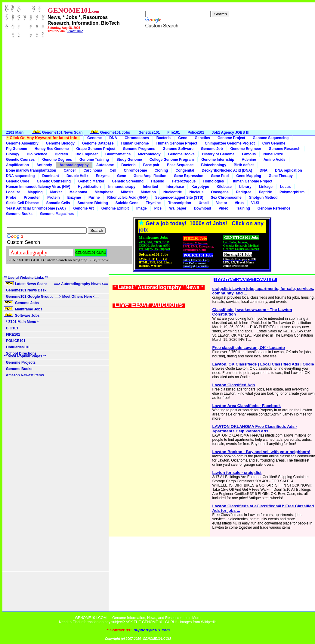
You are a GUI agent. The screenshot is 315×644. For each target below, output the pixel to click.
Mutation (148, 192)
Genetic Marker (91, 181)
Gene (183, 138)
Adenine (249, 160)
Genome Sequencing (271, 138)
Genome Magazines (57, 214)
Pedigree (244, 192)
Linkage (266, 187)
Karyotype (200, 187)
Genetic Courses (20, 160)
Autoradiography (74, 165)
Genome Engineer (246, 149)
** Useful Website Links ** (26, 278)
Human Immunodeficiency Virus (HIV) (38, 187)
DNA (113, 138)
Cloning (161, 170)
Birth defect (244, 165)
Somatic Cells (58, 203)
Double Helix (77, 176)
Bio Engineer (87, 154)
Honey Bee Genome (52, 149)
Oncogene (220, 192)
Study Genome (129, 160)
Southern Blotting (93, 203)
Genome (94, 138)
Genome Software (178, 149)
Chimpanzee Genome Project (230, 143)
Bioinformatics (118, 154)
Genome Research (284, 149)
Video (224, 208)
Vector (222, 203)
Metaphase (104, 192)
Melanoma (78, 192)
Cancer (70, 170)
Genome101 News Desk (25, 290)
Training (243, 208)
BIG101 (11, 328)
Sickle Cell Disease (22, 203)
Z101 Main (15, 132)
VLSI (255, 203)
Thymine (153, 203)
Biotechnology (213, 165)
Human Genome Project (177, 143)
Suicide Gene (127, 203)
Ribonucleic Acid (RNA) (127, 198)
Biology (13, 154)
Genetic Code (18, 181)
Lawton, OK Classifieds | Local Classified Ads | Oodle (263, 364)
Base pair (151, 165)
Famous (249, 154)
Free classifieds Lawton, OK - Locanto (249, 348)
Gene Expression (189, 176)
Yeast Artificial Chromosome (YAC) (36, 208)
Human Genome (135, 143)
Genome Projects (20, 362)
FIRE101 (12, 334)
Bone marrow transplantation (31, 170)
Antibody (44, 165)
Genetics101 (149, 132)
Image (142, 208)
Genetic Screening (128, 181)
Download (202, 208)
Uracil (204, 203)
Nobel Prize (273, 154)
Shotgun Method (263, 198)
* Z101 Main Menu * (21, 322)
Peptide (266, 192)
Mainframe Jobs (24, 309)
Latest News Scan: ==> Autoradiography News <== (56, 284)
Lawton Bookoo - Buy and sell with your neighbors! (261, 452)
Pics (158, 208)
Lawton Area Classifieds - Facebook (247, 406)
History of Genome (218, 154)
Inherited (151, 187)
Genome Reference (274, 208)
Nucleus (196, 192)
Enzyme (103, 176)
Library (245, 187)
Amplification (17, 165)
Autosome (105, 165)
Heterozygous (184, 181)
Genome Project (231, 138)
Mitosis (127, 192)
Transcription (180, 203)
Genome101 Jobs (110, 132)
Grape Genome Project (96, 149)
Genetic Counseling (54, 181)
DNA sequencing (20, 176)
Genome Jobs (22, 303)
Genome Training (94, 160)
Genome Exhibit (115, 208)
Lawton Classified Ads (234, 385)
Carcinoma (93, 170)
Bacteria (164, 138)
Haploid (158, 181)
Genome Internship (218, 160)
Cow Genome (274, 143)
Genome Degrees (57, 160)
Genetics (202, 138)
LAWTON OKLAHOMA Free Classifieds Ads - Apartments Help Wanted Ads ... (255, 429)
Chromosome (135, 170)
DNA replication (289, 170)
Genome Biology (60, 143)
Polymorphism (292, 192)
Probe (11, 198)
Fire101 (174, 132)
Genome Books (181, 154)
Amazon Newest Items (24, 375)
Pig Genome (17, 149)
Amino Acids (275, 160)
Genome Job (212, 149)
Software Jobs (22, 315)
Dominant (51, 176)
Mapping (35, 192)
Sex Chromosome (226, 198)
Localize (13, 192)
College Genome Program (172, 160)
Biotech (61, 154)
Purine (94, 198)
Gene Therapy (281, 176)
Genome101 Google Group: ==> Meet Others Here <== (52, 297)
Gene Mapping (249, 176)
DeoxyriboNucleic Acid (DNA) (227, 170)
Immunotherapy (122, 187)
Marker (56, 192)
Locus (285, 187)
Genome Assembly (22, 143)
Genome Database (98, 143)
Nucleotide (173, 192)
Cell (113, 170)
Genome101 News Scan (57, 132)
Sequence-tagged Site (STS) (179, 198)
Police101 (196, 132)
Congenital (185, 170)
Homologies (214, 181)
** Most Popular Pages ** (25, 356)
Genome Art (84, 208)
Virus (239, 203)
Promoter (32, 198)
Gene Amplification (150, 176)
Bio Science (37, 154)
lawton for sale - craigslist (237, 473)
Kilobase (224, 187)
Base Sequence (180, 165)
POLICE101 (15, 341)
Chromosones (137, 138)
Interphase (175, 187)
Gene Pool (220, 176)
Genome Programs (139, 149)
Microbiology (149, 154)
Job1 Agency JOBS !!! (231, 132)
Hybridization (89, 187)
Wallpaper (178, 208)
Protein (53, 198)
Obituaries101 (17, 347)
